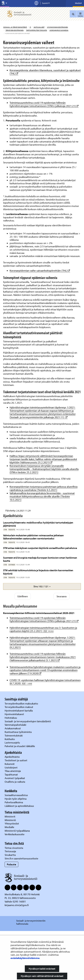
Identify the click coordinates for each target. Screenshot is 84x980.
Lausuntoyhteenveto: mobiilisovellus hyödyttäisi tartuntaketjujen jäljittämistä (38, 573)
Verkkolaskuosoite (15, 883)
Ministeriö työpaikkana (18, 880)
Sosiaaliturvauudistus (16, 844)
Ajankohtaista (12, 806)
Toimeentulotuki (14, 784)
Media (78, 3)
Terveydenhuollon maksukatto (22, 752)
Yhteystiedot (12, 872)
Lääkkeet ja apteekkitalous (19, 855)
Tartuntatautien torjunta (36, 30)
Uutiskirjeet (11, 816)
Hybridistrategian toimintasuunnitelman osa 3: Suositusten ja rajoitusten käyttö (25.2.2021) (43, 678)
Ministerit (10, 865)
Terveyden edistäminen (14, 30)
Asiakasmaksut (13, 777)
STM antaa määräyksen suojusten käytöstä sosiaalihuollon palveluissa (40, 597)
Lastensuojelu (13, 791)
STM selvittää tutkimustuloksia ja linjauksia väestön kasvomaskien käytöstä (38, 621)
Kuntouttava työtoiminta (18, 781)
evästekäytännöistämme (25, 958)
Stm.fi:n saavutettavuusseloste (21, 907)
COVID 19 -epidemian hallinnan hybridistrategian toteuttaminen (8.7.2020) (45, 731)
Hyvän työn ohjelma (16, 848)
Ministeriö (11, 869)
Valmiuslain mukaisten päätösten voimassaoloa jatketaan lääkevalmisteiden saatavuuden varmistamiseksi (33, 586)
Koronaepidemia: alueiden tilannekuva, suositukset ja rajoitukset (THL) (45, 72)
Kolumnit (10, 813)
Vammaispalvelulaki (16, 774)
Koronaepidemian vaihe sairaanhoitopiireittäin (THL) (40, 270)
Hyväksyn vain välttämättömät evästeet (42, 976)
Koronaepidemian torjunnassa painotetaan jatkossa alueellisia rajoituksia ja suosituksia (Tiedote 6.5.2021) (44, 488)
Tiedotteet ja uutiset (16, 809)
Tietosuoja (10, 900)
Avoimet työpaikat (15, 827)
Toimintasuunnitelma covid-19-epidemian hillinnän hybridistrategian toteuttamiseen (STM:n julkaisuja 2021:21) (44, 104)
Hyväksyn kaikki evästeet (42, 969)
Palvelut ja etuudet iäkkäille (20, 795)
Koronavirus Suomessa (59, 30)
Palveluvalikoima (14, 851)
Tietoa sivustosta (14, 897)
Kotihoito (10, 788)
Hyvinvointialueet (15, 763)
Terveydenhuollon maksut (19, 756)
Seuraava (62, 645)
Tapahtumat (11, 823)
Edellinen (23, 645)
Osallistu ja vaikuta (15, 830)
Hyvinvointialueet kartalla (19, 759)
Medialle (10, 876)
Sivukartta (10, 904)
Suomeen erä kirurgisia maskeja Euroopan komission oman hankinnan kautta (40, 608)
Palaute (12, 913)
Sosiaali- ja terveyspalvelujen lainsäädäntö (28, 770)
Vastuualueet (39, 27)
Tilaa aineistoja (13, 820)
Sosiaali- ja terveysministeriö (15, 27)
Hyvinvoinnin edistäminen (57, 27)
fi (30, 27)
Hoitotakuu (11, 766)
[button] (42, 635)
